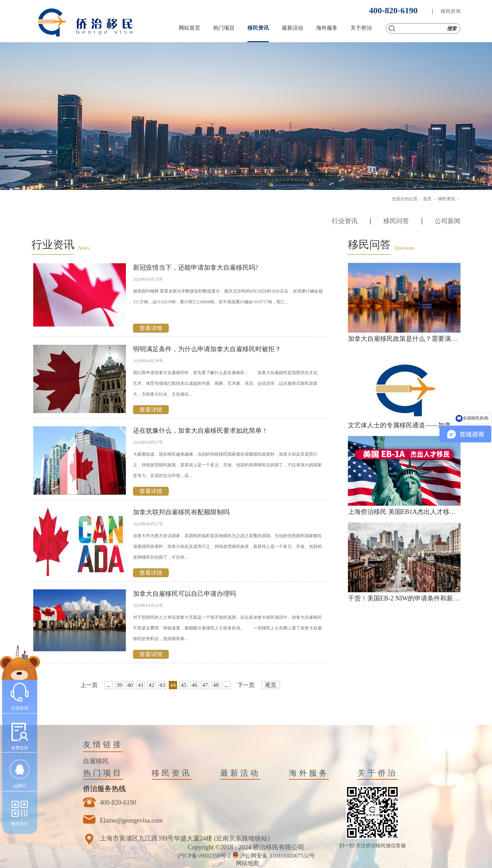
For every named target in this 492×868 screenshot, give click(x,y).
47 (205, 685)
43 (162, 685)
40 (130, 685)
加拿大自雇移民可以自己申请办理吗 (184, 594)
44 (173, 685)
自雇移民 (96, 761)
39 (119, 685)
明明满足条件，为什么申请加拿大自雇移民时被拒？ (207, 349)
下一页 (246, 685)
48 (216, 685)
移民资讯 (447, 199)
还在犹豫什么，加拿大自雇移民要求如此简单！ (201, 431)
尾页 (271, 685)
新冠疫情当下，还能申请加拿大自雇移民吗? (196, 268)
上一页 (89, 685)
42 (152, 685)
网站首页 (190, 28)
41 (141, 685)
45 (184, 685)
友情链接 (103, 744)
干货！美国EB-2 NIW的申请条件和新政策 (407, 598)
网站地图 (246, 863)
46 (195, 685)
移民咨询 (451, 11)
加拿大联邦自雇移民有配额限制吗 (181, 512)
